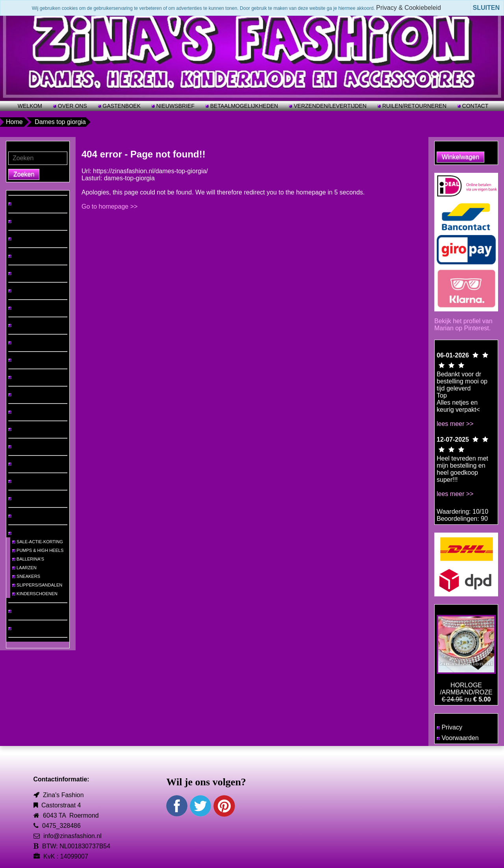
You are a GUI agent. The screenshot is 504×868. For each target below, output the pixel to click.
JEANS (18, 291)
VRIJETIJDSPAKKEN (31, 342)
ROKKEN (20, 325)
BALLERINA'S (28, 559)
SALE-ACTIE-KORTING (38, 542)
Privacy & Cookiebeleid (409, 8)
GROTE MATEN (26, 221)
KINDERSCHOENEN (35, 594)
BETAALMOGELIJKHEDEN (243, 106)
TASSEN (19, 498)
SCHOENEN (23, 533)
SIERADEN (21, 481)
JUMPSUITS (23, 377)
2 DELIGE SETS (26, 360)
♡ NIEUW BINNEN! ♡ (32, 204)
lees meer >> (455, 424)
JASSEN (19, 394)
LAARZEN (24, 568)
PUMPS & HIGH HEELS (38, 550)
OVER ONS (72, 106)
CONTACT (475, 106)
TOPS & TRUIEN (27, 239)
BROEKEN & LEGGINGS (35, 308)
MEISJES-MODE (27, 611)
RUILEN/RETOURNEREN (414, 106)
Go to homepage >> (109, 206)
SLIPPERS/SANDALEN (37, 585)
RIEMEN (19, 516)
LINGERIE (20, 446)
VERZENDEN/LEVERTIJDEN (329, 106)
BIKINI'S (19, 464)
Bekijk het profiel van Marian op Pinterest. (463, 325)
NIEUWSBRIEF (175, 106)
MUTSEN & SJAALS (30, 429)
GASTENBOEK (121, 106)
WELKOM (30, 106)
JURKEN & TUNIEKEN (33, 273)
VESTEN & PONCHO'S (33, 412)
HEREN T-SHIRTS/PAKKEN (38, 256)
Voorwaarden (458, 738)
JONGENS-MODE (28, 628)
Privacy (449, 727)
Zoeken (24, 174)
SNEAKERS (26, 576)
